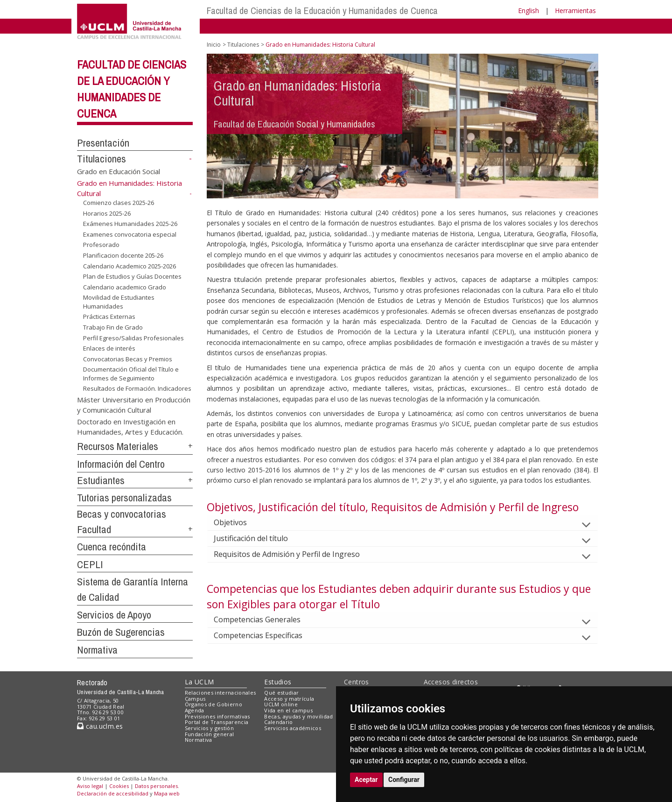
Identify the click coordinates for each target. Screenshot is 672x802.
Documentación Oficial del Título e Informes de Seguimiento (131, 374)
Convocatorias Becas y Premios (128, 359)
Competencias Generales (265, 619)
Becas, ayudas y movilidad (298, 716)
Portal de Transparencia (217, 722)
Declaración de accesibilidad (113, 793)
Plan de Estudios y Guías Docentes (132, 276)
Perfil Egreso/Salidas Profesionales (133, 338)
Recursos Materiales (118, 446)
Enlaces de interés (109, 348)
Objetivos (238, 522)
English (528, 11)
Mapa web (167, 793)
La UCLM (199, 682)
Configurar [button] (404, 780)
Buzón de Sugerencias (121, 632)
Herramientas (575, 11)
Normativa (97, 650)
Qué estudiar (281, 693)
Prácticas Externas (109, 317)
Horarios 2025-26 (107, 213)
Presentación (103, 143)
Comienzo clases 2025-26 (119, 203)
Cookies (119, 786)
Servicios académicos (293, 728)
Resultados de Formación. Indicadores (137, 388)
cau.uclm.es (100, 726)
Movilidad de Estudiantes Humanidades (119, 302)
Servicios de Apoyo (114, 615)
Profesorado (101, 245)
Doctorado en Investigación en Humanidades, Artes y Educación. (130, 426)
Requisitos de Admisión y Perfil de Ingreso (294, 554)
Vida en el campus (288, 710)
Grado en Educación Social (119, 171)
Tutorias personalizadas (124, 498)
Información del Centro (121, 464)
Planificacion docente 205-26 (123, 255)
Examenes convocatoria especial (130, 234)
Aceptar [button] (366, 780)
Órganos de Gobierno (213, 704)
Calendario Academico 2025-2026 (129, 266)
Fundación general (210, 734)
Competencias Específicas (266, 635)
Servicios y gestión (209, 728)
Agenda (195, 710)
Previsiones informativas (217, 716)
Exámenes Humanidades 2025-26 (130, 224)
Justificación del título (258, 538)
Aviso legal (90, 786)
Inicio (214, 45)
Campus (195, 699)
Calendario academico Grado (125, 287)
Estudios (278, 682)
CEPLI (90, 564)
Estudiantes (101, 480)
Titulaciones (101, 159)
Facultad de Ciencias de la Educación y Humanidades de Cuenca (322, 11)
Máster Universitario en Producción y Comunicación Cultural (134, 405)
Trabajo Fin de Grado (113, 327)
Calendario (278, 722)
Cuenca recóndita (112, 547)
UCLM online (281, 704)
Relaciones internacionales (220, 693)
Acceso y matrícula (289, 699)
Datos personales (156, 786)
